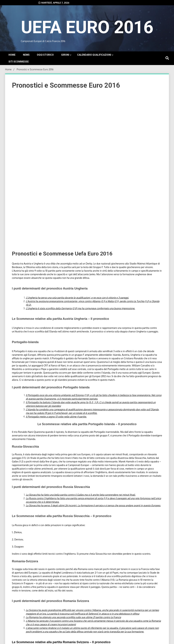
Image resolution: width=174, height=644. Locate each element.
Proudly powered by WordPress (68, 640)
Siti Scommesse (19, 62)
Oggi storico (45, 55)
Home (12, 55)
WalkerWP (117, 640)
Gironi (65, 55)
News (26, 55)
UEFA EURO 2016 (87, 26)
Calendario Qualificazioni (94, 55)
